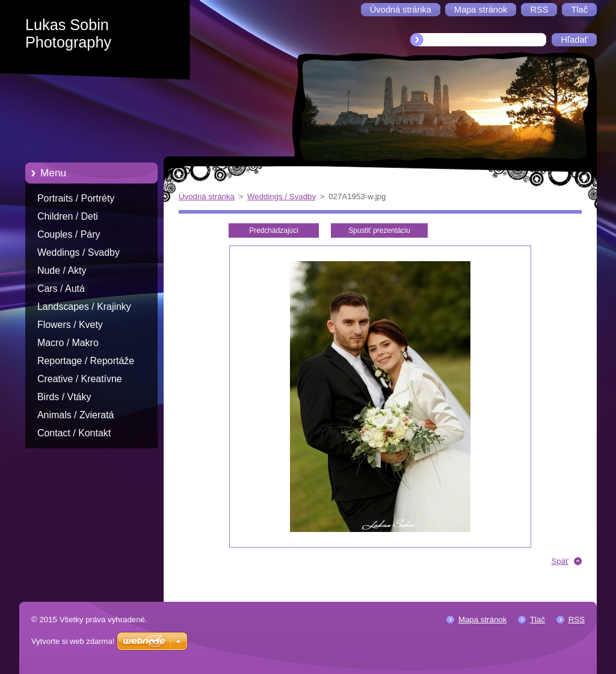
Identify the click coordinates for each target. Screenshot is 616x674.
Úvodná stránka (207, 196)
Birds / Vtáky (64, 397)
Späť (560, 561)
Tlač (537, 620)
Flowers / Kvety (70, 325)
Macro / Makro (68, 343)
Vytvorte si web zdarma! (73, 641)
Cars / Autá (61, 289)
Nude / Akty (62, 271)
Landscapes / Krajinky (84, 307)
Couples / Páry (69, 234)
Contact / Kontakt (74, 433)
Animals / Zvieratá (75, 415)
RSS (577, 620)
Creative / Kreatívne (80, 379)
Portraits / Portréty (76, 198)
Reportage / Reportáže (86, 361)
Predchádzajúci (274, 230)
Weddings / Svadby (79, 252)
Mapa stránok (482, 620)
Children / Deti (68, 216)
